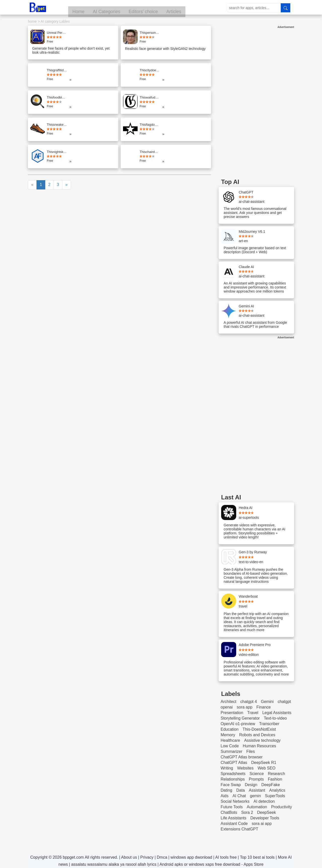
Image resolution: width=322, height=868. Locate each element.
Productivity (282, 807)
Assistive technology (262, 740)
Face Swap (231, 785)
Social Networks (235, 801)
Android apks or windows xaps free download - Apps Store (212, 864)
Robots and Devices (257, 735)
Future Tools (232, 807)
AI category (49, 21)
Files (251, 751)
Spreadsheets (233, 774)
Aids (225, 796)
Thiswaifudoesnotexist (150, 97)
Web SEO (267, 768)
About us (129, 857)
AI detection (264, 801)
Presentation (232, 713)
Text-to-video (275, 718)
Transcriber (269, 724)
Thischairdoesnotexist (150, 152)
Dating (226, 790)
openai (227, 707)
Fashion (275, 779)
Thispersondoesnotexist (150, 33)
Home (99, 8)
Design (251, 785)
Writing (227, 768)
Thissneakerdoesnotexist (57, 125)
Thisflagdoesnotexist (150, 125)
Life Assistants (233, 818)
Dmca (162, 857)
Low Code (230, 746)
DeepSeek (267, 812)
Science (257, 774)
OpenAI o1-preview (238, 724)
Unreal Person (57, 33)
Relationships (233, 779)
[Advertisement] (256, 104)
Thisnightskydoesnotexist (57, 152)
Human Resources (259, 746)
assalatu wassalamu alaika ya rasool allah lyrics (114, 864)
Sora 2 (247, 812)
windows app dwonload (191, 857)
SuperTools (275, 796)
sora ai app (262, 824)
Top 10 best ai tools (257, 857)
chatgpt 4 (249, 702)
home (32, 21)
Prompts (256, 779)
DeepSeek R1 (264, 763)
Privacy (147, 857)
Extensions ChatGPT (239, 829)
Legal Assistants (277, 713)
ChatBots (229, 812)
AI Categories (129, 8)
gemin (255, 796)
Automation (257, 807)
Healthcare (230, 740)
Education (230, 729)
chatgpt (284, 702)
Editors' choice (168, 8)
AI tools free (226, 857)
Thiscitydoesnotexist (150, 70)
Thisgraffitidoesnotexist (57, 70)
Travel (253, 713)
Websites (246, 768)
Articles (200, 8)
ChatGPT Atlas (234, 763)
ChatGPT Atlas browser (242, 757)
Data (240, 790)
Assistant (257, 790)
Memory (228, 735)
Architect (228, 702)
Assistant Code (234, 824)
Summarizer (231, 751)
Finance (264, 707)
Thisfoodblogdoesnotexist (57, 97)
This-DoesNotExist (259, 729)
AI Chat (239, 796)
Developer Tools (265, 818)
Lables (65, 21)
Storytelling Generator (240, 718)
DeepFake (271, 785)
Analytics (277, 790)
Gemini (267, 702)
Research (276, 774)
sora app (245, 707)
